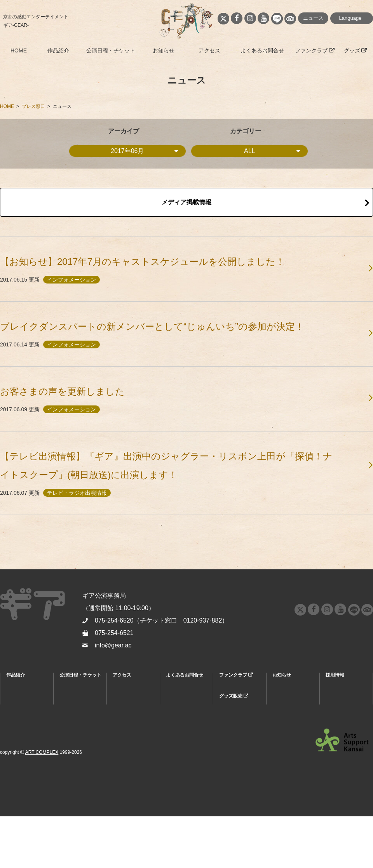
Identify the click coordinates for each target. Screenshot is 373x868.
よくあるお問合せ (262, 50)
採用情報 (335, 675)
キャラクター (20, 702)
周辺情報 (122, 702)
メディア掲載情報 (186, 202)
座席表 (66, 712)
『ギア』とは (20, 692)
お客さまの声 (20, 732)
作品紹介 (58, 50)
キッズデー (71, 748)
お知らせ (164, 50)
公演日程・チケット (111, 50)
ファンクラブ (315, 50)
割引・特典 (71, 702)
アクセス (209, 50)
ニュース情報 (286, 692)
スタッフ (16, 722)
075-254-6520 (114, 620)
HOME (19, 50)
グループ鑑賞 (73, 738)
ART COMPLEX (42, 804)
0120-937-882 (203, 620)
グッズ (356, 50)
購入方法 (69, 692)
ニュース (313, 18)
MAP (118, 692)
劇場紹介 (122, 712)
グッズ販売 (234, 696)
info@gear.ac (113, 645)
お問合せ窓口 (180, 702)
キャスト (16, 712)
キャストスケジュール (73, 725)
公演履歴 (16, 743)
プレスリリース (289, 712)
